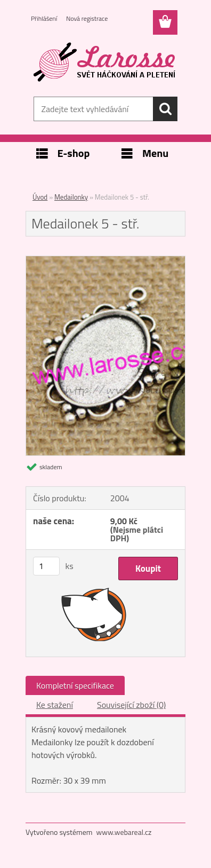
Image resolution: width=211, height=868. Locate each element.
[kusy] (46, 566)
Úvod (40, 197)
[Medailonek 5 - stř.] (106, 261)
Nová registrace (87, 18)
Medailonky (71, 197)
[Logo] (105, 62)
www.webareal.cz (124, 832)
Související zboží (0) (131, 705)
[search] (165, 109)
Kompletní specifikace (75, 685)
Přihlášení (44, 18)
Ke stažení (55, 705)
